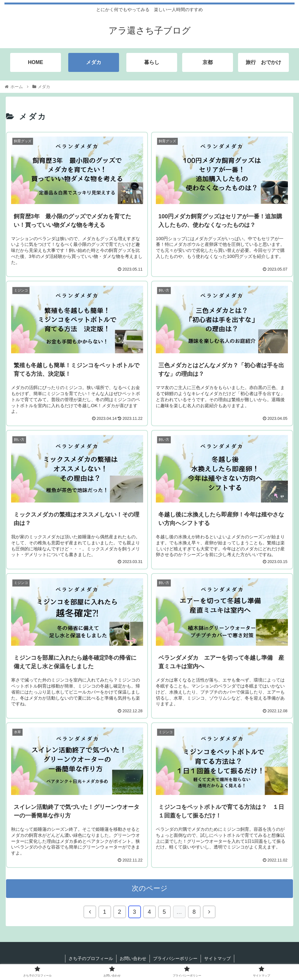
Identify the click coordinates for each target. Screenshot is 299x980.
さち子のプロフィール (91, 958)
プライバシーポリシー (175, 958)
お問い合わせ (133, 958)
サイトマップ (217, 958)
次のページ (150, 888)
